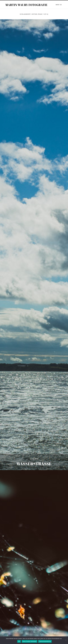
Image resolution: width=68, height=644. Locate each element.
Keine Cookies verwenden (30, 641)
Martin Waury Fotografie (26, 5)
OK (19, 641)
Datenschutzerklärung (45, 641)
